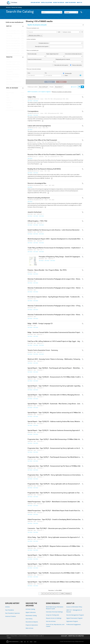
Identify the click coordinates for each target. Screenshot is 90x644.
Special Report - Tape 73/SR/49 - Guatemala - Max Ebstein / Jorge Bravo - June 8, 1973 (56, 404)
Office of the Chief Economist (13, 82)
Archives (14, 3)
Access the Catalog (17, 7)
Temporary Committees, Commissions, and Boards (15, 74)
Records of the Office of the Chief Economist (15, 46)
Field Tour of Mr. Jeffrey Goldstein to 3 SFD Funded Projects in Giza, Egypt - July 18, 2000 (57, 341)
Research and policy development (39, 198)
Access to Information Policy (74, 607)
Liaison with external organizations (39, 126)
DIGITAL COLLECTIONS (47, 3)
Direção (52, 87)
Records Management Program (75, 615)
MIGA (31, 642)
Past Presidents (10, 610)
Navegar (71, 12)
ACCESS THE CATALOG (59, 3)
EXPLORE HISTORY (35, 3)
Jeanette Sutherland (34, 212)
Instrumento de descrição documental (74, 54)
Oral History (29, 619)
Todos (8, 29)
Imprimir (74, 87)
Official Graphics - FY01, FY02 (37, 221)
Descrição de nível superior (42, 46)
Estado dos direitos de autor (35, 59)
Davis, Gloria (9, 79)
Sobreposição (67, 73)
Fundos (8, 100)
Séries (7, 98)
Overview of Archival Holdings (54, 612)
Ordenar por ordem (32, 87)
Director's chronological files (37, 183)
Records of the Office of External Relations (15, 31)
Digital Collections (31, 612)
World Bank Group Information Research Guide (55, 608)
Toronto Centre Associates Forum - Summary (43, 350)
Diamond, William (10, 84)
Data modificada (44, 87)
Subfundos (9, 103)
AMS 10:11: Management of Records (74, 611)
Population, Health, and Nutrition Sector (15, 64)
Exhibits (7, 607)
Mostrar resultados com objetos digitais (62, 92)
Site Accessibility (23, 636)
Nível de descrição (12, 88)
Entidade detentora (44, 43)
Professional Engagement (74, 624)
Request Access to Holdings (54, 618)
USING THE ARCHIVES (70, 3)
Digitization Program (72, 621)
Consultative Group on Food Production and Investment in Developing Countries (15, 67)
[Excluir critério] (81, 32)
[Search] (52, 12)
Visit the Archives (51, 621)
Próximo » (68, 594)
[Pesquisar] (61, 12)
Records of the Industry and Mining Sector (15, 48)
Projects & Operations (32, 625)
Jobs (41, 636)
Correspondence (33, 111)
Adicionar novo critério (35, 35)
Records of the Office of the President (15, 33)
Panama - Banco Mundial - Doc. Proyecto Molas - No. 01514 (47, 270)
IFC (28, 642)
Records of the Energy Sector (13, 43)
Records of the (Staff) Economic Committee (15, 41)
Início (29, 73)
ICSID (35, 642)
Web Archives (29, 628)
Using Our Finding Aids (52, 615)
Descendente (59, 87)
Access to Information (34, 636)
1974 (62, 594)
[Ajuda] (80, 75)
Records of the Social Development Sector (15, 53)
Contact (9, 638)
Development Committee (12, 77)
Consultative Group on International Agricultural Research (15, 69)
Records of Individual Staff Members (15, 51)
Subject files (32, 97)
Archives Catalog (30, 609)
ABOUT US (79, 3)
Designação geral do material (63, 59)
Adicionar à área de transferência (83, 97)
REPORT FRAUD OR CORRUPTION (76, 636)
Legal (8, 636)
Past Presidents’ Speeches (13, 613)
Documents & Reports (32, 622)
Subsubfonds (9, 108)
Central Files (9, 36)
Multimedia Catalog (31, 615)
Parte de (9, 26)
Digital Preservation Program (74, 618)
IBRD (22, 642)
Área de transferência (82, 12)
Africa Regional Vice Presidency (14, 62)
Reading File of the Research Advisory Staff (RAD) (44, 169)
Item (7, 95)
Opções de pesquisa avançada (37, 25)
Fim (46, 73)
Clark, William (9, 72)
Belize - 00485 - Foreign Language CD (40, 324)
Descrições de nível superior (60, 65)
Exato (65, 75)
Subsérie (8, 105)
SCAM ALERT (64, 636)
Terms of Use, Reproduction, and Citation (55, 625)
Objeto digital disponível (52, 54)
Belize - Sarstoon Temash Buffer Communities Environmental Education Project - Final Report (59, 333)
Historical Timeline (10, 616)
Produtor (9, 57)
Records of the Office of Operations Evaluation (15, 38)
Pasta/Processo (10, 93)
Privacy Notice (14, 636)
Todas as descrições (76, 65)
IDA (25, 642)
